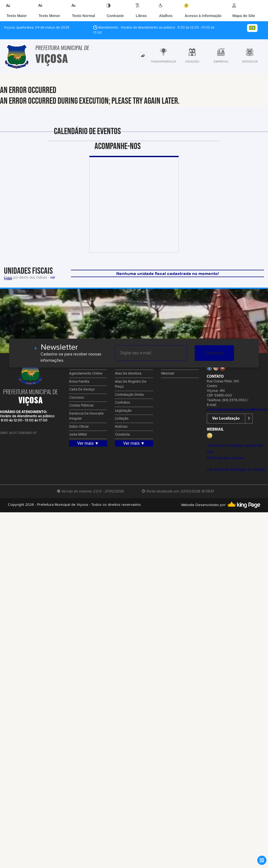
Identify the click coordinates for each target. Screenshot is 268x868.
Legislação (123, 411)
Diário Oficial (79, 427)
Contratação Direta (129, 395)
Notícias (121, 427)
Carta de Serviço (82, 390)
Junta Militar (78, 435)
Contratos (122, 403)
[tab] (143, 56)
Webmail (167, 374)
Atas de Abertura (128, 374)
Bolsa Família (79, 382)
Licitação (122, 419)
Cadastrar (214, 353)
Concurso (77, 398)
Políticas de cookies (225, 458)
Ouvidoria (122, 435)
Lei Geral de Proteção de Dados (236, 469)
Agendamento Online (86, 374)
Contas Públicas (81, 406)
